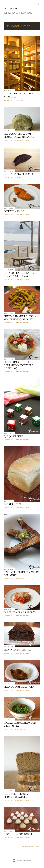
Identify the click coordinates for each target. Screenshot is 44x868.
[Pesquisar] (39, 4)
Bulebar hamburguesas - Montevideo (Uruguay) (20, 318)
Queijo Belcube (13, 436)
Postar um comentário (23, 140)
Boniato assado (14, 211)
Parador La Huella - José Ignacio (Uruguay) (20, 274)
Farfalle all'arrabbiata (20, 612)
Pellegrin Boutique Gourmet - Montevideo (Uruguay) (18, 365)
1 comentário (19, 100)
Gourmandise (12, 8)
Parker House (13, 504)
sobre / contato (12, 13)
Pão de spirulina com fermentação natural (19, 135)
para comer (27, 13)
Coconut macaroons (18, 834)
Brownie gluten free (17, 650)
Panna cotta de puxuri (19, 174)
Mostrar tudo (12, 27)
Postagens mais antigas (30, 846)
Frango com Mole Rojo (19, 687)
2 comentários (20, 177)
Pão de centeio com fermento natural (16, 795)
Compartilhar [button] (8, 100)
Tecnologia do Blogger (22, 861)
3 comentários (20, 729)
